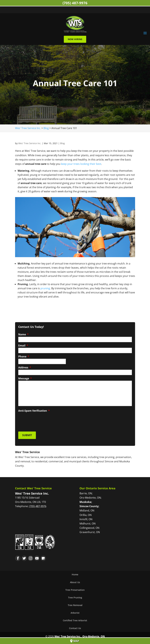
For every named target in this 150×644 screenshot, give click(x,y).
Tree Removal (75, 604)
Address (25, 367)
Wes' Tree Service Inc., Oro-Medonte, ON (80, 635)
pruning (45, 288)
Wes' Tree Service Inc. (30, 143)
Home (75, 573)
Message (25, 378)
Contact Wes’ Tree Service (33, 487)
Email (23, 345)
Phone (24, 356)
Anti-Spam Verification (34, 410)
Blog (62, 143)
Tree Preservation (75, 588)
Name (23, 334)
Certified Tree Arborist (75, 619)
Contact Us (75, 627)
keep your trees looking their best (81, 164)
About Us (75, 581)
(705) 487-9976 (75, 3)
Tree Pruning (75, 596)
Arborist (75, 611)
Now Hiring (75, 39)
